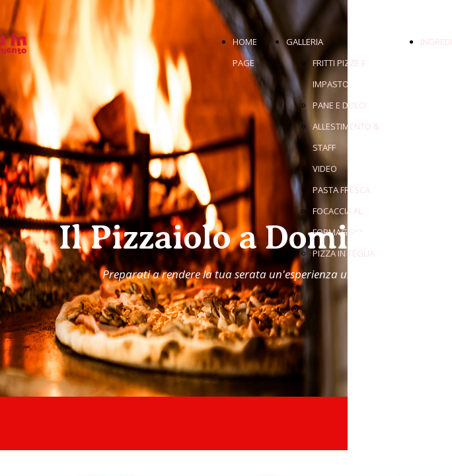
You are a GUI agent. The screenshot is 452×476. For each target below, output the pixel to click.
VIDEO (325, 169)
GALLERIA (305, 42)
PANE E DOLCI (339, 105)
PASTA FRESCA (341, 190)
